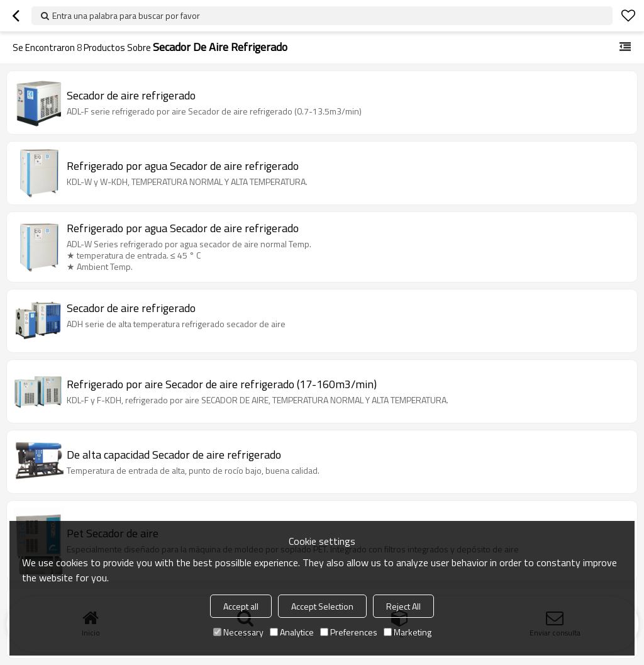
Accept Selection (322, 606)
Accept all (241, 606)
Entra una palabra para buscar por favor (126, 15)
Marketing (408, 632)
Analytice (292, 632)
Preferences (349, 632)
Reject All (403, 606)
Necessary (238, 632)
